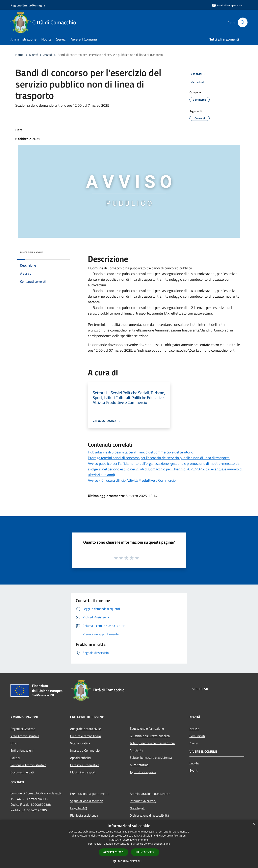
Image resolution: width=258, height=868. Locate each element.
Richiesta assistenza (84, 815)
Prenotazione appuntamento (90, 794)
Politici (15, 758)
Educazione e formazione (147, 728)
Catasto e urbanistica (85, 765)
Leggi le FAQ (79, 808)
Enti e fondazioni (22, 750)
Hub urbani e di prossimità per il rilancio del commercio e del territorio (141, 452)
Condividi (199, 74)
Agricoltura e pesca (143, 772)
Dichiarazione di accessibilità (149, 815)
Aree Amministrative (25, 736)
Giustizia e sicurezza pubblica (150, 736)
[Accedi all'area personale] (227, 5)
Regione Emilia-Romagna (28, 5)
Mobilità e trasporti (83, 772)
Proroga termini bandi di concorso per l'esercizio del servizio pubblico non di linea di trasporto (159, 458)
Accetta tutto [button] (113, 852)
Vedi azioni (200, 82)
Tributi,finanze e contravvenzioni (152, 743)
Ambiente (136, 750)
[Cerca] (243, 22)
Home (19, 55)
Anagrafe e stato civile (85, 729)
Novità (34, 55)
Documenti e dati (22, 772)
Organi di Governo (23, 729)
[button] (129, 861)
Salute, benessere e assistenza (151, 758)
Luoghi (194, 763)
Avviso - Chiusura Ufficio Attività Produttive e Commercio (132, 480)
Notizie (194, 729)
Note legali (137, 808)
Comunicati (197, 736)
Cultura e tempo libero (85, 736)
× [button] (253, 824)
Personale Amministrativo (28, 765)
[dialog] (129, 844)
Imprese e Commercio (85, 750)
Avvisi (48, 55)
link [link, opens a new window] (168, 844)
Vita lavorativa (80, 743)
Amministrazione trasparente (150, 794)
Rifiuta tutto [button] (145, 852)
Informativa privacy (143, 801)
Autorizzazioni (140, 765)
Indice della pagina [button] (32, 252)
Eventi (194, 770)
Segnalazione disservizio (87, 801)
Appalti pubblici (81, 758)
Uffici (14, 743)
